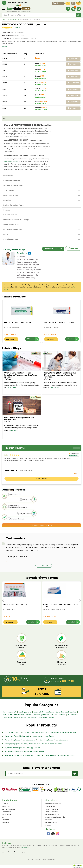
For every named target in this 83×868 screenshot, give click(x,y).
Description (8, 176)
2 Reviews (17, 28)
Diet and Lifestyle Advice (14, 205)
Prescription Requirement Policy (55, 820)
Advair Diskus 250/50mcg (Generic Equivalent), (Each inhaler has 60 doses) (51, 735)
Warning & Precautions (13, 186)
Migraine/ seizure (20, 720)
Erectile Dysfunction (42, 717)
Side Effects (9, 190)
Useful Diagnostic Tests (13, 229)
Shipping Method (11, 239)
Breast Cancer (19, 717)
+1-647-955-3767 (20, 2)
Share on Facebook (52, 248)
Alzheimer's (13, 715)
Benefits (7, 200)
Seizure (51, 720)
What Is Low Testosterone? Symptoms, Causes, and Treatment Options (21, 377)
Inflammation (7, 720)
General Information (12, 181)
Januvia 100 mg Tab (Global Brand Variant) (61, 758)
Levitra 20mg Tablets (13, 735)
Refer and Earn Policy (52, 825)
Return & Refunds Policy (53, 817)
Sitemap (48, 828)
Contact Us (5, 825)
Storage (7, 210)
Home (3, 20)
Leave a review (41, 481)
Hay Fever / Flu (73, 717)
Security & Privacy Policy (53, 806)
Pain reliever (32, 720)
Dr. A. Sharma (22, 253)
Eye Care (54, 717)
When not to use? (11, 225)
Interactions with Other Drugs (16, 220)
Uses (5, 119)
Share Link (73, 248)
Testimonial (5, 823)
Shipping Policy (50, 809)
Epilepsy (29, 717)
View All (77, 451)
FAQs (6, 234)
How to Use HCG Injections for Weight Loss (19, 421)
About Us (5, 806)
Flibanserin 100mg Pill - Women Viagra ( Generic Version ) (25, 754)
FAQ (3, 820)
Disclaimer (49, 823)
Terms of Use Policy (52, 812)
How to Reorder (7, 817)
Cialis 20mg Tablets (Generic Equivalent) (54, 743)
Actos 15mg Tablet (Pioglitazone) (17, 739)
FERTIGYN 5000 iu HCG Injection (18, 325)
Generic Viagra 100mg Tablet (43, 739)
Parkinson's (43, 720)
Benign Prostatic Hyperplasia (66, 715)
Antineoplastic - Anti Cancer (44, 715)
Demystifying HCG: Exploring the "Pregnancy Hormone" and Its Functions (60, 377)
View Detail (10, 342)
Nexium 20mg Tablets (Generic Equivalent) (20, 743)
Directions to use (11, 195)
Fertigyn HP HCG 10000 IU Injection (59, 325)
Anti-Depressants (25, 715)
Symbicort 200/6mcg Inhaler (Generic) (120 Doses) (23, 750)
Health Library (6, 809)
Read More (5, 46)
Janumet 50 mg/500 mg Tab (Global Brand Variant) (23, 758)
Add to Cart (73, 59)
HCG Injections (13, 20)
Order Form (40, 528)
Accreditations (6, 814)
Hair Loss (62, 717)
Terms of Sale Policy (52, 814)
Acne (5, 715)
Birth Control (7, 717)
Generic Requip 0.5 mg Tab (15, 607)
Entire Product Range (8, 812)
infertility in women (11, 162)
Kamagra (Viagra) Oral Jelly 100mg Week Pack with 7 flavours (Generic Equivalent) (34, 746)
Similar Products (10, 215)
